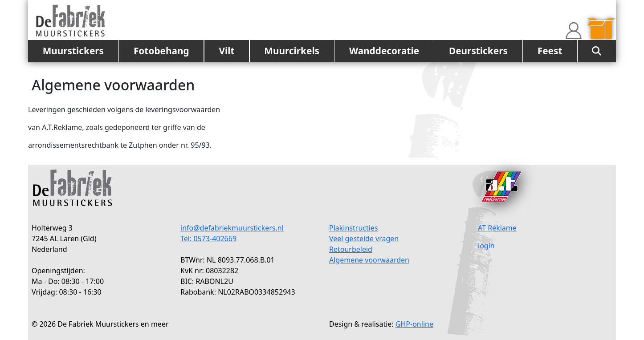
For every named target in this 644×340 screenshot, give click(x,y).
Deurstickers (478, 51)
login (486, 246)
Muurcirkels (292, 51)
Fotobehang (161, 51)
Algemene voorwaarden (369, 260)
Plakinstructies (354, 228)
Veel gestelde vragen (364, 239)
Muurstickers (73, 51)
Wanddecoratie (384, 51)
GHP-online (414, 324)
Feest (550, 51)
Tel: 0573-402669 (208, 239)
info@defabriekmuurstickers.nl (232, 228)
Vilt (226, 51)
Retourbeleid (351, 249)
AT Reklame (497, 228)
